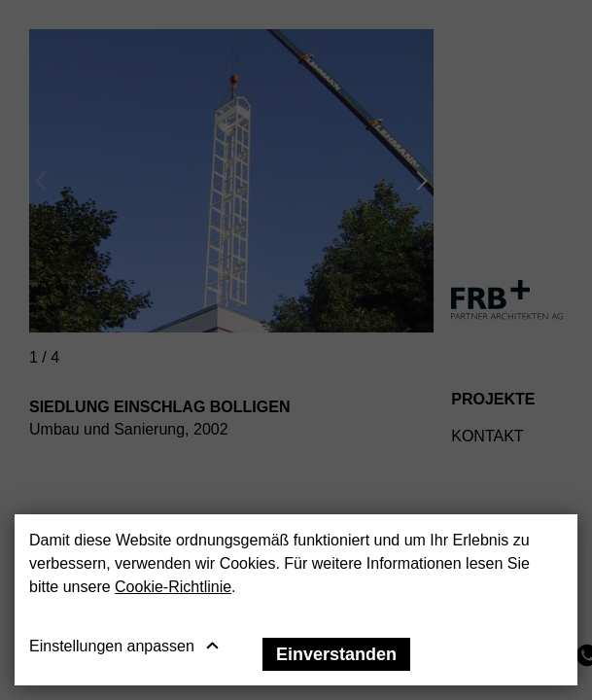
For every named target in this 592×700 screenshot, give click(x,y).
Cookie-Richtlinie (173, 587)
